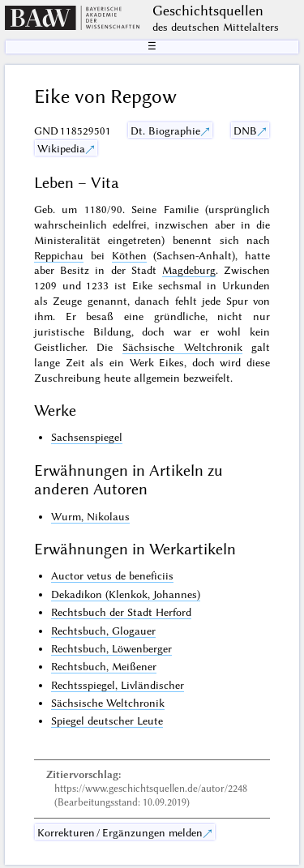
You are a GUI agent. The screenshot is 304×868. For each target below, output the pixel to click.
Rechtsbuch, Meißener (104, 666)
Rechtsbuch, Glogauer (103, 631)
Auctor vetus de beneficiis (112, 575)
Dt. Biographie (165, 130)
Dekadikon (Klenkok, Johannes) (126, 594)
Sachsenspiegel (87, 437)
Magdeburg (189, 270)
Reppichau (59, 255)
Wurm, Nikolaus (90, 516)
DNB (245, 130)
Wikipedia (61, 148)
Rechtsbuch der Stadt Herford (121, 612)
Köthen (129, 255)
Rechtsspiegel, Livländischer (118, 685)
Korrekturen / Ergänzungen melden (120, 832)
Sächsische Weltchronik (182, 347)
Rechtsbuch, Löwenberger (111, 648)
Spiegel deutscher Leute (107, 720)
